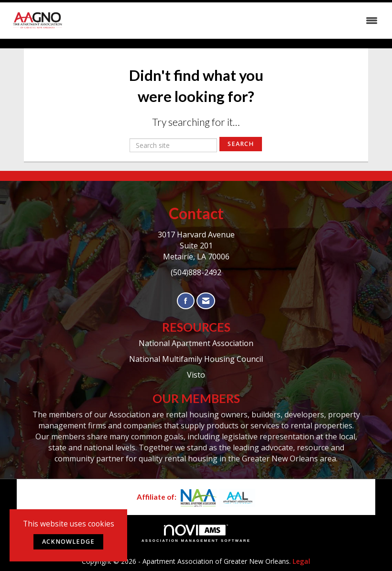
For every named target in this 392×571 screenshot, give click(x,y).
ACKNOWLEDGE (68, 542)
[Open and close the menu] (226, 21)
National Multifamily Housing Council (196, 359)
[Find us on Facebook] (186, 301)
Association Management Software (196, 534)
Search (241, 144)
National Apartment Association (196, 343)
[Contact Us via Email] (206, 301)
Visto (196, 375)
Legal (301, 561)
